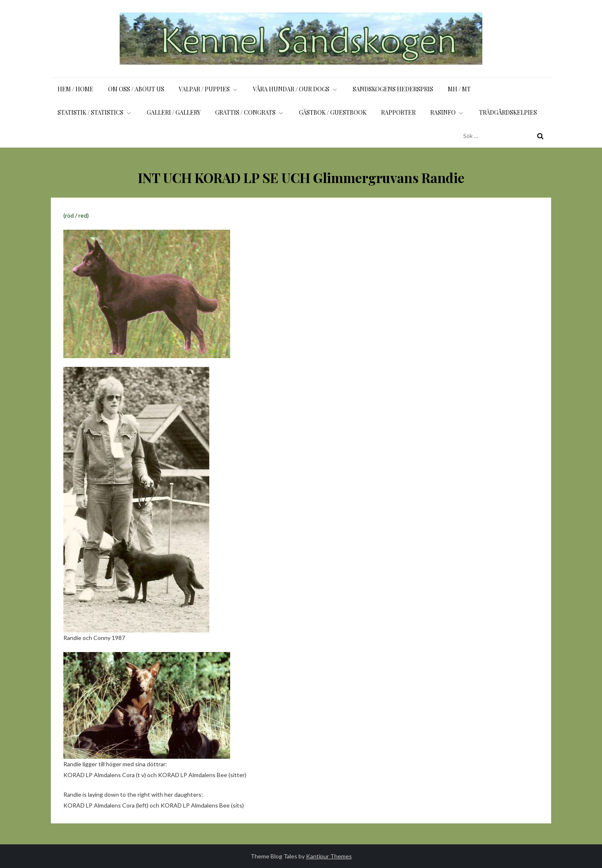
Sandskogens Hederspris (393, 89)
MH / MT (459, 89)
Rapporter (398, 112)
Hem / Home (75, 89)
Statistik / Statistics (95, 112)
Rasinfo (447, 112)
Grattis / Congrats (250, 112)
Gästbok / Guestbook (333, 112)
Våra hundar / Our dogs (296, 89)
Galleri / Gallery (174, 112)
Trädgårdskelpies (508, 112)
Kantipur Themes (329, 856)
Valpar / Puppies (209, 89)
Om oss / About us (136, 89)
